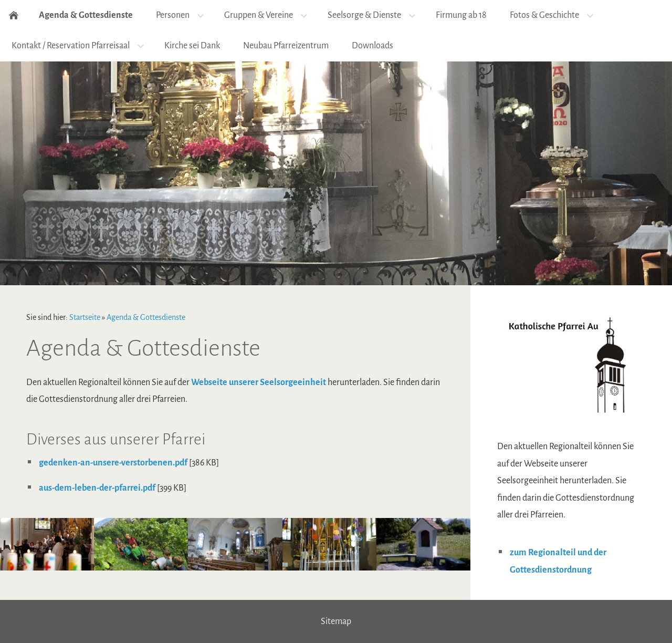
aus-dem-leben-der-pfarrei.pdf (97, 488)
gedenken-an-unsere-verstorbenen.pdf (113, 463)
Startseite (85, 317)
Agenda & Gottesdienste (146, 317)
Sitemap (336, 621)
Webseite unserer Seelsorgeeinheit (259, 382)
